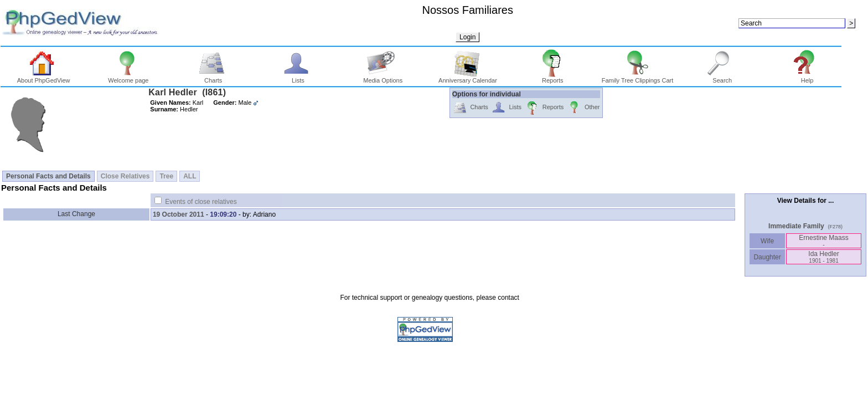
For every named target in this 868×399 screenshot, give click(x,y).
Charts (213, 78)
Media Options (383, 78)
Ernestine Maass (823, 241)
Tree (166, 176)
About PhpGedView (44, 78)
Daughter (767, 257)
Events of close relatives (201, 202)
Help (807, 78)
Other (583, 108)
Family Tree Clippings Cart (638, 78)
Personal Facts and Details (48, 176)
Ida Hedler (823, 257)
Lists (298, 78)
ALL (190, 176)
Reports (553, 78)
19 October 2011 (179, 214)
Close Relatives (125, 176)
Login (467, 37)
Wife (768, 241)
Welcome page (128, 78)
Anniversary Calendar (468, 78)
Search (722, 78)
